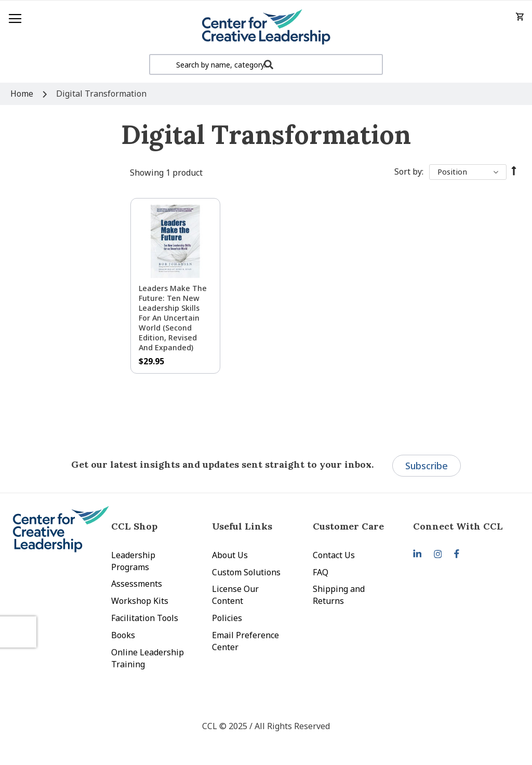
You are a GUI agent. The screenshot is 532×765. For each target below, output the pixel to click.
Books (123, 635)
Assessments (137, 584)
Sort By (408, 172)
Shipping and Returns (339, 595)
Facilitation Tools (145, 618)
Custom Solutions (246, 572)
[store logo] (266, 27)
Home (23, 94)
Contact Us (334, 555)
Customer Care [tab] (348, 526)
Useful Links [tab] (242, 526)
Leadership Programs (133, 561)
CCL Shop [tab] (134, 526)
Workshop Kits (140, 601)
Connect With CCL (458, 526)
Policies (227, 618)
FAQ (321, 572)
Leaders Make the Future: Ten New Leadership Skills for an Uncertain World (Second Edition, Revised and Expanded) (173, 318)
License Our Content (235, 595)
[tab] (463, 526)
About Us (230, 555)
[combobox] (266, 64)
